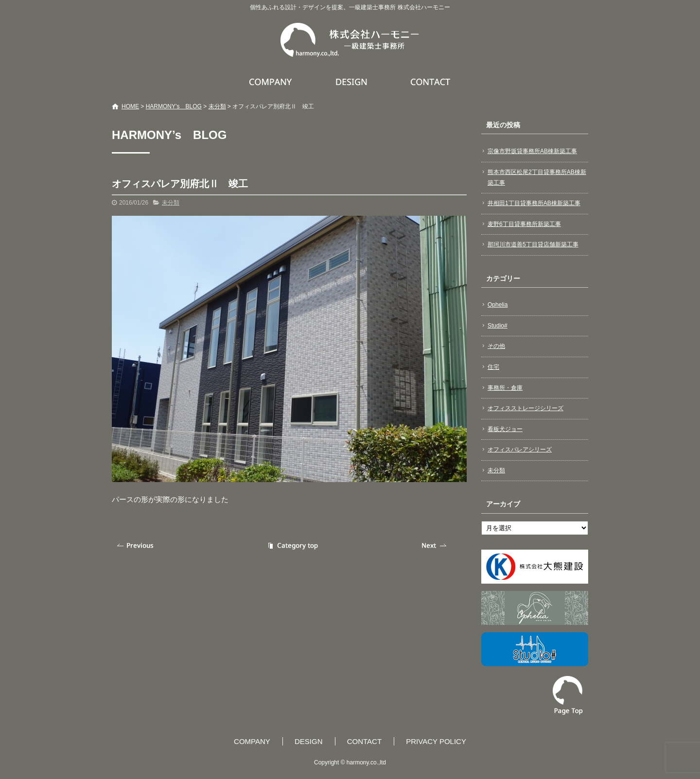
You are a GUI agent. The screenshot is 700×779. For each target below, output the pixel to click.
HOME (130, 106)
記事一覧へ (292, 545)
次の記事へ (435, 545)
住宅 (493, 367)
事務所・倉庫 (505, 388)
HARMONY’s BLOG (174, 106)
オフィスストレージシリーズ (525, 408)
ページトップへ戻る (568, 695)
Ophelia (498, 305)
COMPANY (272, 82)
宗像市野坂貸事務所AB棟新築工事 (532, 151)
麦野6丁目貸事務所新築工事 (524, 224)
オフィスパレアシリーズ (520, 450)
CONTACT (431, 82)
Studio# (498, 326)
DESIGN (353, 82)
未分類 (217, 106)
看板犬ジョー (505, 429)
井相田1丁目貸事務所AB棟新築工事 (534, 203)
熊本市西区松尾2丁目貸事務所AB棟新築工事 (537, 177)
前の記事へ (136, 545)
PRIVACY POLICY (436, 741)
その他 (496, 346)
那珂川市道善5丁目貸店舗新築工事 (533, 244)
